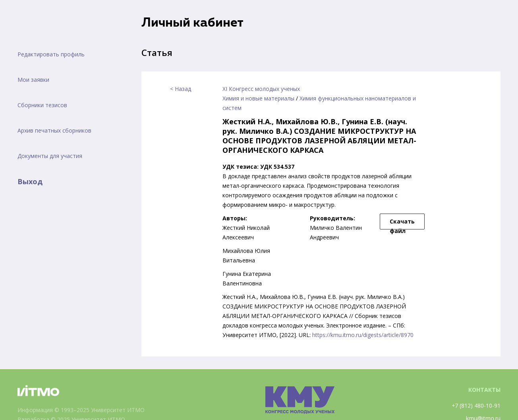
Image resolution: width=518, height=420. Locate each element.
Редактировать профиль (51, 54)
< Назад (181, 89)
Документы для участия (50, 156)
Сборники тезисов (42, 105)
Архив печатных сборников (54, 130)
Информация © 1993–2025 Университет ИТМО (81, 410)
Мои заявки (33, 80)
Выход (30, 181)
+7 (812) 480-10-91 (476, 406)
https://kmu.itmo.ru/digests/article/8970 (363, 335)
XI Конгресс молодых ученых (261, 89)
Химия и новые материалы (258, 98)
